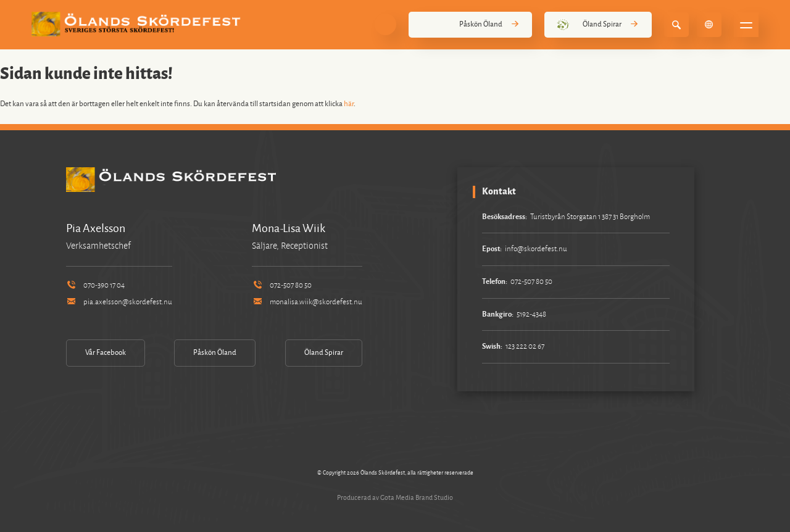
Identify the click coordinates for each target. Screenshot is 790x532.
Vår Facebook (106, 353)
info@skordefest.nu (536, 249)
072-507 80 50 (281, 285)
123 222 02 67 (525, 347)
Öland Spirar (598, 25)
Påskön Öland (470, 25)
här (349, 104)
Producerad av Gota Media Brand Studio (395, 497)
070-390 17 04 (95, 285)
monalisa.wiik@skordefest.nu (307, 302)
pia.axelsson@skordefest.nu (119, 302)
